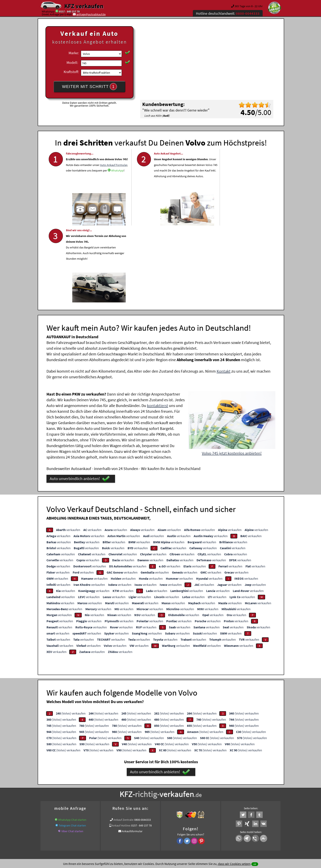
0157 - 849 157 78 (69, 11)
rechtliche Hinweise (158, 828)
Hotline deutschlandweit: (228, 13)
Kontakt (224, 293)
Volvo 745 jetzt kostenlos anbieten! (232, 375)
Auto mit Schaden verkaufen (106, 790)
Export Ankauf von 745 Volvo (218, 790)
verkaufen (68, 452)
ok (255, 864)
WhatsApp (96, 187)
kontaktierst (158, 327)
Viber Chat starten (72, 753)
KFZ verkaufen (84, 6)
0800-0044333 (143, 742)
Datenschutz (136, 828)
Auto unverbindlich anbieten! (80, 401)
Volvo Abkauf (246, 790)
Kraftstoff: (71, 72)
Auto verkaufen (201, 786)
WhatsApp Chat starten (72, 742)
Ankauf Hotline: (121, 747)
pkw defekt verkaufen (138, 790)
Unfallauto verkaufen (152, 786)
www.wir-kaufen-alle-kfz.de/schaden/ (176, 790)
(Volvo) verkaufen (71, 635)
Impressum (179, 828)
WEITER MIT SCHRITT (89, 87)
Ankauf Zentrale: (124, 742)
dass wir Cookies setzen (234, 864)
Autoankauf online (179, 786)
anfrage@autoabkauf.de (91, 14)
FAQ (190, 828)
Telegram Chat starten (72, 747)
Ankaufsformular (132, 753)
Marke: (74, 53)
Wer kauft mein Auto (125, 786)
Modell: (72, 63)
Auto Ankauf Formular (79, 181)
